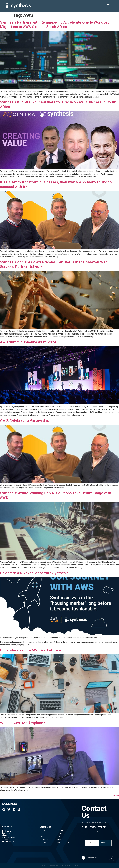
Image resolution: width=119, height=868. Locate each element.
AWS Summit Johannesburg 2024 (28, 342)
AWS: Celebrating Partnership (25, 420)
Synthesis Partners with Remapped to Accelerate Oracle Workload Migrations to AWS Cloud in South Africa (55, 24)
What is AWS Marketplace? (22, 723)
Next (116, 795)
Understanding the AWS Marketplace (31, 650)
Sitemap (75, 866)
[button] (108, 5)
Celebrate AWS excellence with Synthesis (34, 573)
